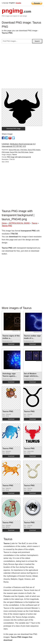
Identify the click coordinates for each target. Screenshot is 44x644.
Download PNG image (14, 129)
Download (11, 344)
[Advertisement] (22, 67)
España (18, 3)
